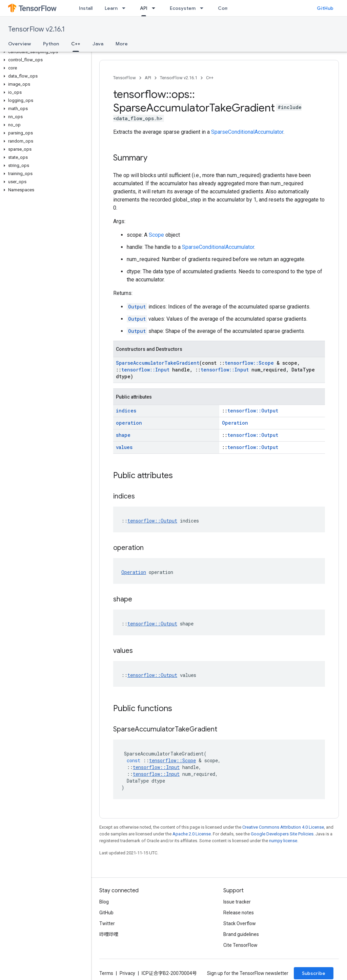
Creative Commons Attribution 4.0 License (283, 827)
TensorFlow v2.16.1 (36, 29)
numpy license (283, 841)
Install (86, 8)
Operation (235, 423)
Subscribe (314, 973)
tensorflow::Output (253, 411)
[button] (44, 52)
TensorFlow (125, 78)
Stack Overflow (240, 923)
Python (51, 44)
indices (126, 411)
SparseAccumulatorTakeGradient (158, 363)
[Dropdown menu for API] (156, 8)
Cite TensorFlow (240, 945)
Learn (111, 8)
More (122, 44)
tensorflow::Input (145, 370)
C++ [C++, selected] (76, 44)
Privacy (127, 973)
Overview (19, 44)
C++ (210, 78)
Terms (106, 973)
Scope (156, 235)
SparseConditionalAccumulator (247, 132)
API (148, 78)
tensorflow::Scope (249, 363)
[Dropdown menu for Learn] (126, 8)
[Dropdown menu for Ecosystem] (204, 8)
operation (129, 423)
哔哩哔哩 (109, 934)
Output (137, 307)
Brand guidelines (241, 934)
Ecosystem (183, 8)
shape (123, 435)
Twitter (107, 923)
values (124, 447)
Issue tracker (237, 902)
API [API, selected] (144, 8)
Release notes (239, 913)
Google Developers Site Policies (282, 834)
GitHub (325, 8)
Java (98, 44)
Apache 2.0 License (192, 834)
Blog (104, 902)
